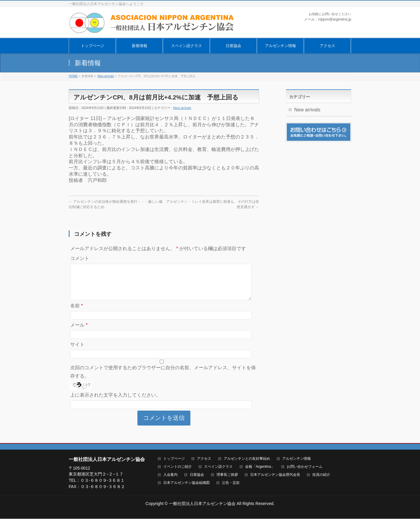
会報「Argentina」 (260, 467)
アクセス (204, 459)
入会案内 (170, 475)
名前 (77, 313)
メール (79, 332)
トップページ (174, 459)
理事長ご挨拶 (227, 475)
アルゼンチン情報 (297, 459)
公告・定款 (231, 483)
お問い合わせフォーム (305, 467)
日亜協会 (197, 475)
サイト (77, 352)
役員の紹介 (321, 475)
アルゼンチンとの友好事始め (247, 459)
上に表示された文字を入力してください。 (115, 402)
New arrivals (182, 108)
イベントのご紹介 (178, 467)
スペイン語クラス (218, 467)
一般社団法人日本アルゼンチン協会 (202, 504)
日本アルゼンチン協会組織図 (187, 483)
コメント (80, 258)
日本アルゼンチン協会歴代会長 (275, 475)
